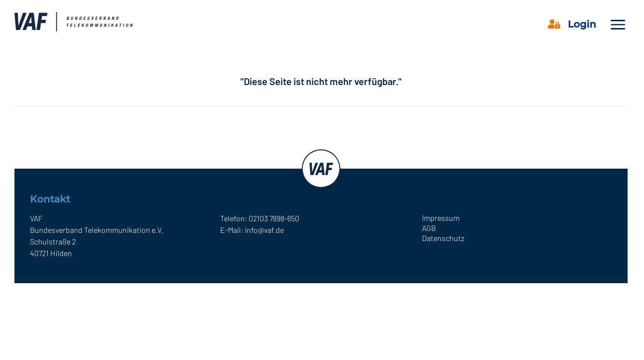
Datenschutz (443, 238)
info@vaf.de (264, 230)
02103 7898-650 (274, 218)
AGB (429, 228)
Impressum (441, 218)
